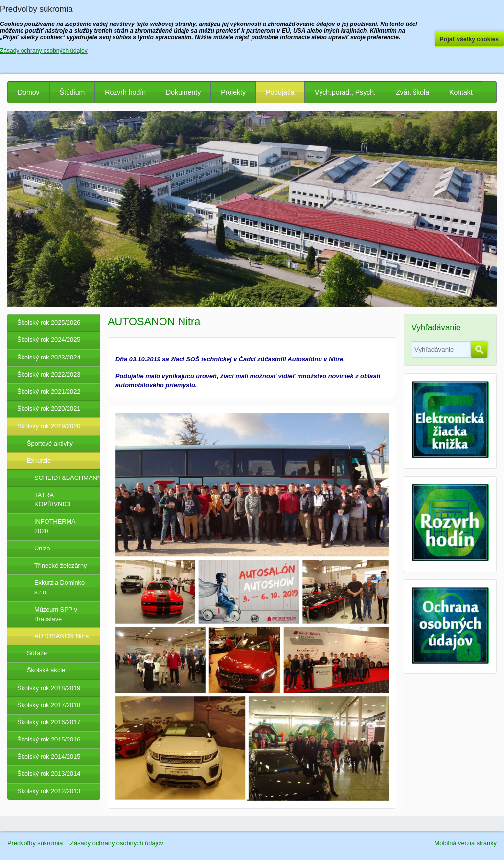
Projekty (233, 92)
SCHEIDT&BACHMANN (67, 478)
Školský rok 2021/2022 (49, 392)
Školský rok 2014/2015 (49, 756)
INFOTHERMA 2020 (55, 526)
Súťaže (37, 653)
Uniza (42, 548)
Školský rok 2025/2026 (49, 322)
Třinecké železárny (60, 565)
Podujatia (280, 92)
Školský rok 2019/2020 (49, 426)
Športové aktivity (50, 443)
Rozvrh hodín (125, 92)
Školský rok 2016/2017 (49, 722)
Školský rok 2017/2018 (49, 705)
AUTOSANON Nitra (61, 636)
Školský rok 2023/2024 (49, 357)
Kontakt (461, 92)
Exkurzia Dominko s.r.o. (59, 587)
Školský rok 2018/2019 (49, 688)
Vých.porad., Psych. (345, 92)
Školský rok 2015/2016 (49, 739)
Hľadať (479, 350)
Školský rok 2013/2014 (49, 774)
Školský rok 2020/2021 (49, 409)
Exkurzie (39, 461)
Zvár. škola (412, 92)
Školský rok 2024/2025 (49, 340)
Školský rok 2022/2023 (49, 374)
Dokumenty (183, 92)
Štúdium (72, 92)
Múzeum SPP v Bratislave (56, 614)
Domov (29, 92)
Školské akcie (46, 670)
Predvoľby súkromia (35, 843)
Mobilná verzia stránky (466, 843)
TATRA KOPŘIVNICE (54, 500)
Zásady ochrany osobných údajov (117, 843)
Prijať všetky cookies (470, 39)
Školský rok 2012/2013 (49, 791)
